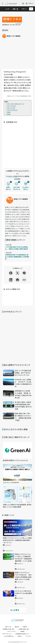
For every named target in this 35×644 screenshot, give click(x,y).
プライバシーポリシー (13, 631)
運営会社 (18, 627)
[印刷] (17, 280)
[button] (17, 373)
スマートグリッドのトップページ (16, 104)
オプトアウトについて (8, 634)
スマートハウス (11, 108)
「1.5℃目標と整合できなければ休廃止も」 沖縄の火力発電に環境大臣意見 (17, 248)
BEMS (9, 114)
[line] (24, 273)
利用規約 (23, 631)
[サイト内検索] (31, 9)
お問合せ (21, 636)
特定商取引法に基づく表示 (10, 629)
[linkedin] (11, 280)
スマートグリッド (12, 106)
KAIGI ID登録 (13, 176)
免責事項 (26, 627)
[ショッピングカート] (23, 4)
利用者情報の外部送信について (23, 634)
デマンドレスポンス (12, 110)
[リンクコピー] (24, 280)
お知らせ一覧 (9, 627)
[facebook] (11, 273)
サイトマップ (28, 636)
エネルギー (26, 9)
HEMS (9, 112)
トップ (8, 9)
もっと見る (18, 610)
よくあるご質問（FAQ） (10, 636)
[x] (17, 273)
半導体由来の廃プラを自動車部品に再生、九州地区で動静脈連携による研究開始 (17, 257)
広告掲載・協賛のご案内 (25, 629)
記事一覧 (16, 9)
